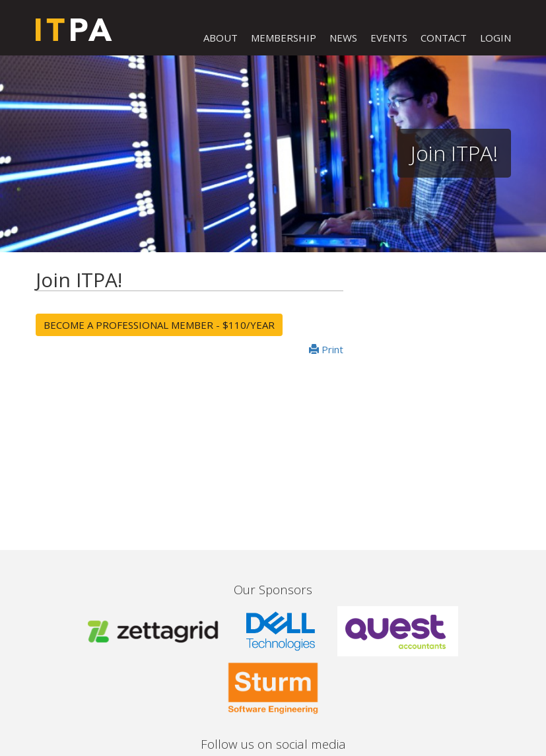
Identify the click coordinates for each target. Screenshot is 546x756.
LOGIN (495, 38)
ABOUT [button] (221, 38)
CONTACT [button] (444, 38)
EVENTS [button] (389, 38)
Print (326, 349)
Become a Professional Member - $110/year (159, 325)
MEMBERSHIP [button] (284, 38)
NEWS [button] (343, 38)
